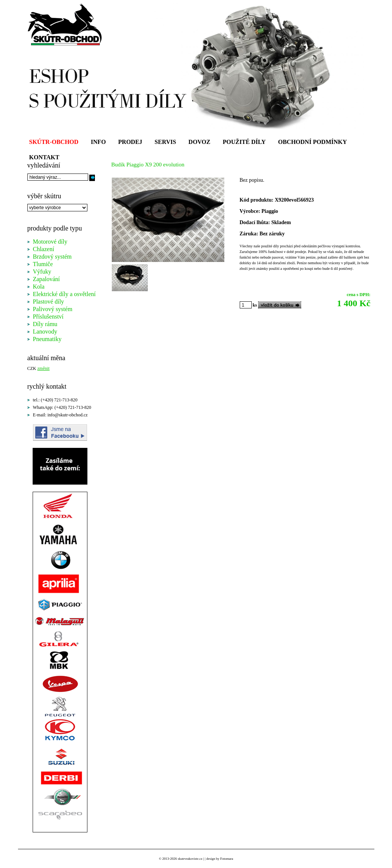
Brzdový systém (53, 257)
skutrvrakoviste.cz (190, 859)
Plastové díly (49, 302)
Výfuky (42, 272)
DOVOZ (199, 142)
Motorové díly (50, 242)
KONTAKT (44, 157)
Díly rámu (45, 324)
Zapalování (47, 279)
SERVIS (165, 142)
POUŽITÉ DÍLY (244, 142)
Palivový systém (53, 309)
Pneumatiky (47, 339)
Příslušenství (48, 317)
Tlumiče (43, 264)
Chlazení (44, 249)
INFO (98, 142)
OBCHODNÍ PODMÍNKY (312, 142)
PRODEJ (130, 142)
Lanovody (45, 331)
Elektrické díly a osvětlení (65, 294)
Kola (39, 287)
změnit (44, 368)
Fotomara (227, 859)
